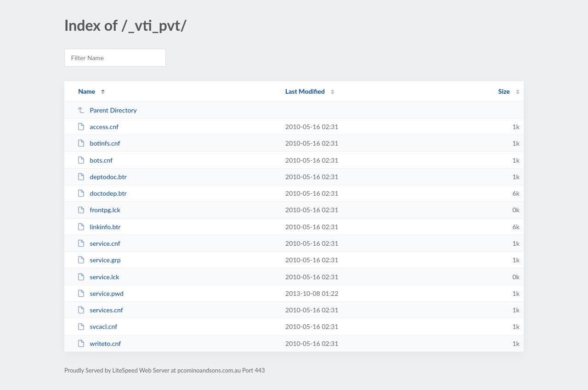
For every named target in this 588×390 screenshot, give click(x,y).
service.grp (99, 260)
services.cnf (100, 310)
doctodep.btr (102, 193)
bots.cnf (95, 160)
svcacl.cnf (97, 326)
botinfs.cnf (99, 143)
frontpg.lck (99, 210)
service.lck (98, 277)
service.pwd (100, 293)
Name (87, 91)
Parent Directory (107, 110)
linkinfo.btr (99, 227)
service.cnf (99, 243)
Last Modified (305, 91)
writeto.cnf (99, 343)
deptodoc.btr (102, 177)
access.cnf (98, 127)
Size (504, 91)
